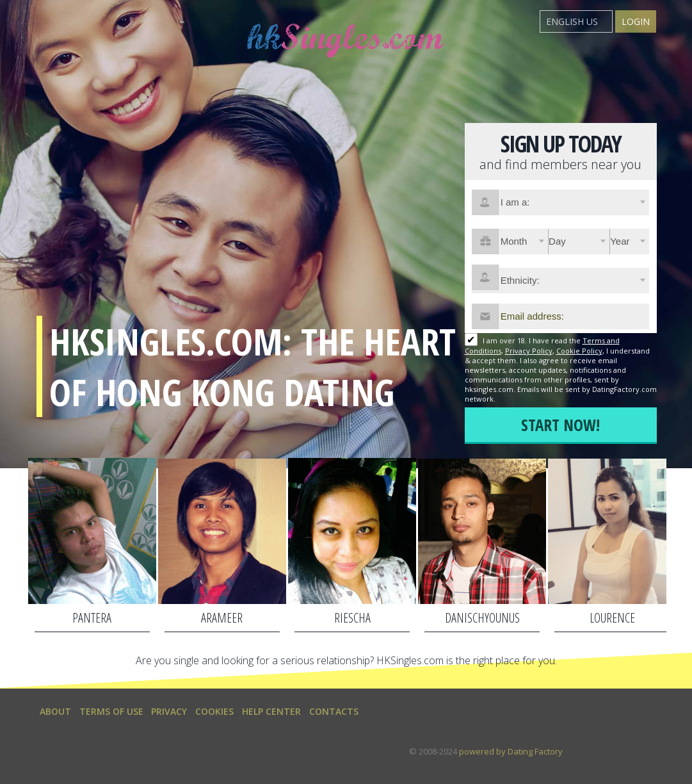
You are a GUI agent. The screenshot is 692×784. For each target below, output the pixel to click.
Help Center (271, 711)
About (55, 711)
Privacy (169, 711)
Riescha (352, 618)
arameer (222, 618)
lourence (612, 618)
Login (636, 21)
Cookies (214, 711)
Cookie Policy (579, 351)
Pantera (92, 618)
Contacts (334, 711)
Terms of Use (111, 711)
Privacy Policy (529, 351)
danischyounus (482, 618)
